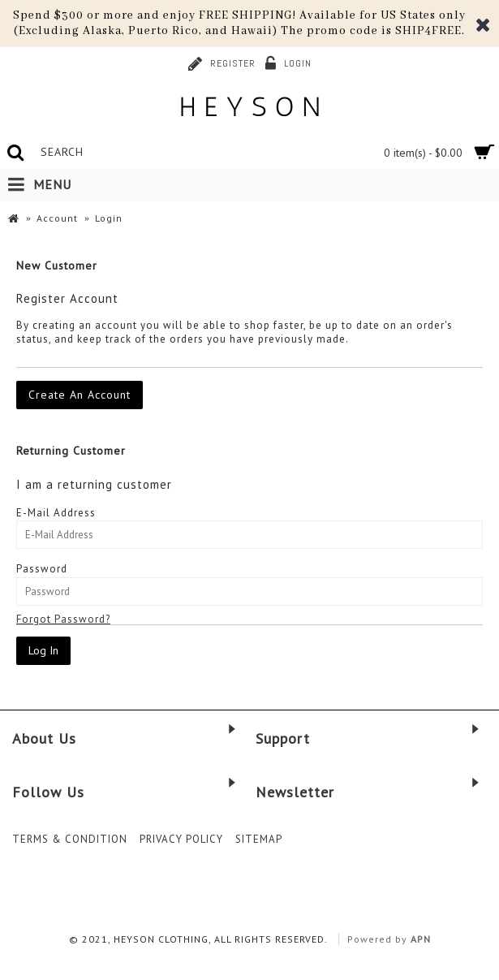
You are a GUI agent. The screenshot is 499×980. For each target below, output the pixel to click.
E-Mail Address (56, 513)
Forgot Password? (63, 619)
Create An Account (80, 395)
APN (421, 939)
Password (42, 569)
